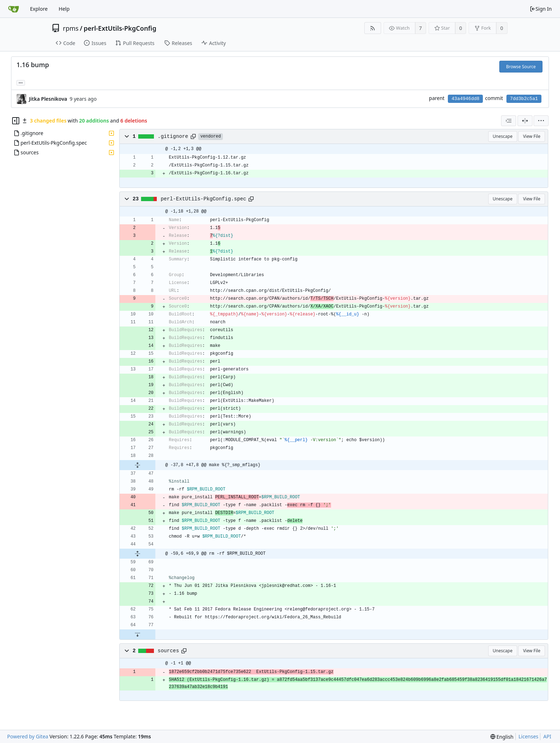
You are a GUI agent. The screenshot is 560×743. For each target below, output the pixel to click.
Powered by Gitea (28, 736)
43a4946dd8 (465, 99)
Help (64, 9)
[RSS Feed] (373, 28)
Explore (39, 9)
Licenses (529, 736)
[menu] (541, 121)
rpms (71, 28)
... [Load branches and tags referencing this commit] (21, 82)
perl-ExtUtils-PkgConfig (120, 28)
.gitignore (173, 136)
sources (168, 651)
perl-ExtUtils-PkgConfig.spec (203, 199)
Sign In (541, 9)
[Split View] (525, 121)
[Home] (14, 9)
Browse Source (521, 67)
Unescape (503, 136)
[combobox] (509, 121)
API (547, 736)
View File (532, 136)
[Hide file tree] (16, 121)
